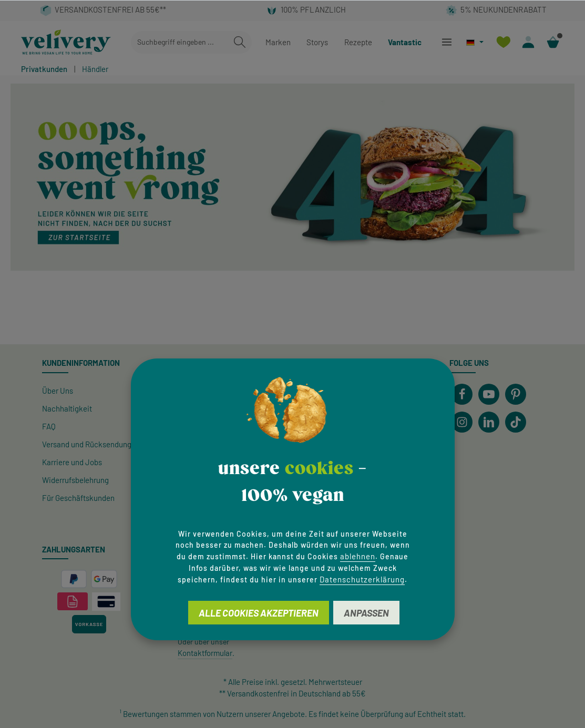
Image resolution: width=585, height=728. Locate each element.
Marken (278, 42)
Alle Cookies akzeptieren (259, 613)
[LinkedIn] (489, 422)
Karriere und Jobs (72, 462)
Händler (95, 69)
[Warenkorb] (553, 42)
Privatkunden (44, 69)
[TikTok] (516, 422)
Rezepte (358, 42)
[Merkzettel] (503, 42)
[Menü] (447, 42)
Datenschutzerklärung (362, 579)
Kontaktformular (205, 653)
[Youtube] (489, 394)
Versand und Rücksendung (87, 444)
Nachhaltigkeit (67, 408)
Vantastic (405, 42)
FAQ (49, 426)
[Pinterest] (516, 394)
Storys (317, 42)
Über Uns (58, 391)
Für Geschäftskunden (78, 498)
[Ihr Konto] (528, 42)
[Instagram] (462, 422)
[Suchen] (240, 42)
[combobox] (179, 42)
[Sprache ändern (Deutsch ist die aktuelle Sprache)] (475, 42)
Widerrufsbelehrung (75, 480)
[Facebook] (462, 394)
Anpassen (366, 613)
